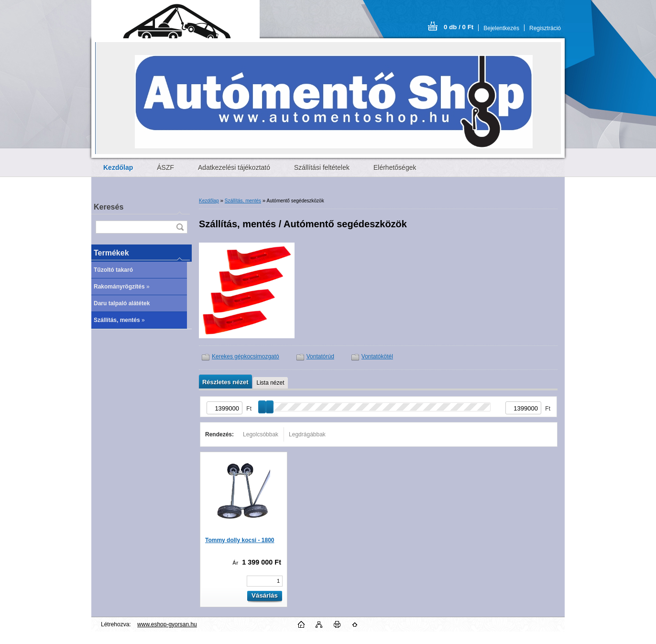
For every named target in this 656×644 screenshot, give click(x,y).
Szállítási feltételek (322, 167)
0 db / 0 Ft (459, 27)
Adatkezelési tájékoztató (234, 167)
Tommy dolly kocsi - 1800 (240, 540)
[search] (180, 227)
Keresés (109, 207)
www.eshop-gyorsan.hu (167, 624)
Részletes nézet (225, 382)
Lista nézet (270, 383)
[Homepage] (118, 167)
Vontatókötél (377, 356)
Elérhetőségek (395, 167)
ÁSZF (165, 167)
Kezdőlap (209, 201)
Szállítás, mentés (243, 201)
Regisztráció (545, 28)
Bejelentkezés (501, 28)
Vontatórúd (320, 356)
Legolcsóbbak (261, 434)
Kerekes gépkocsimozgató (246, 356)
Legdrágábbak (307, 434)
